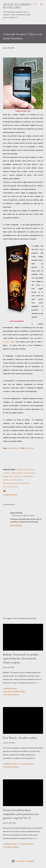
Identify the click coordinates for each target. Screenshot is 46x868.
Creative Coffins (9, 342)
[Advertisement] (23, 586)
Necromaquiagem (11, 483)
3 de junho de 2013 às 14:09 (23, 516)
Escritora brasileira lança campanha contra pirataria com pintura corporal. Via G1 (21, 814)
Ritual (14, 487)
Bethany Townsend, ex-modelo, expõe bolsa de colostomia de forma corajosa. (21, 658)
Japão (6, 480)
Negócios (25, 483)
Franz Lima (30, 448)
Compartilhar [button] (10, 495)
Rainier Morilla (16, 513)
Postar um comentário (14, 692)
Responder (16, 525)
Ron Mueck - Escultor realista (20, 738)
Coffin (6, 473)
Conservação (17, 473)
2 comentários (26, 844)
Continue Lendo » (11, 695)
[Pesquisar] (36, 4)
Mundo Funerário (14, 448)
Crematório (30, 473)
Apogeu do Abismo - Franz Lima (18, 6)
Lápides (13, 480)
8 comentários (26, 764)
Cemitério (29, 470)
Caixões (20, 470)
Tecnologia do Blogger (23, 861)
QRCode (7, 487)
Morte (20, 480)
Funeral (17, 476)
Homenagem (28, 476)
